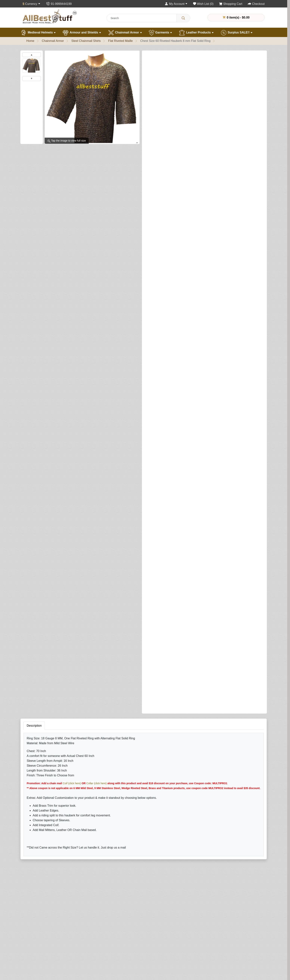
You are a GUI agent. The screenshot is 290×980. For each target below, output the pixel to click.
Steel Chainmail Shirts (86, 41)
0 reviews (170, 57)
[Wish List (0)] (203, 4)
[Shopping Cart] (231, 4)
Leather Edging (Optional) (162, 365)
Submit (179, 723)
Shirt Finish (154, 106)
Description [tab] (34, 477)
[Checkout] (256, 4)
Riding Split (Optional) (159, 423)
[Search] (183, 18)
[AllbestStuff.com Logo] (50, 17)
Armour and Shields (82, 33)
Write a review (191, 57)
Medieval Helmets (38, 33)
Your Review (181, 662)
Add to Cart (195, 444)
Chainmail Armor (125, 33)
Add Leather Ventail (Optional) (165, 306)
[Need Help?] (246, 444)
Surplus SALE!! (237, 33)
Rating (177, 700)
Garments (160, 33)
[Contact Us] (59, 4)
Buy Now (225, 444)
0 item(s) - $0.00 (236, 17)
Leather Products (196, 33)
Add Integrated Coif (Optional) (165, 197)
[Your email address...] (132, 972)
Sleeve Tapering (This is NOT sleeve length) (176, 165)
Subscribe (170, 972)
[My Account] (176, 4)
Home (30, 41)
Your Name (180, 645)
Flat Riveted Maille (120, 41)
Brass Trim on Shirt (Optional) (165, 181)
